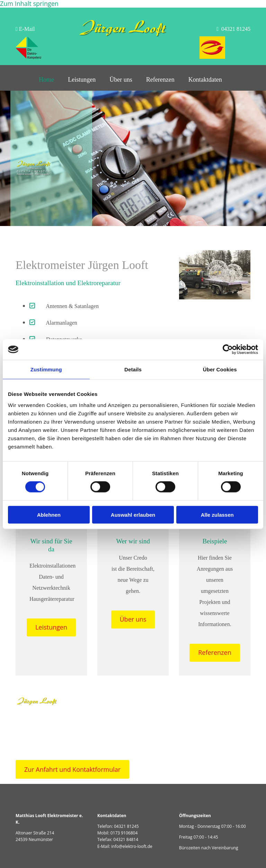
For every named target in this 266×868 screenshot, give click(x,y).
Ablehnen (49, 514)
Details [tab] (133, 369)
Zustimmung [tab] (46, 369)
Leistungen (82, 80)
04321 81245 (126, 826)
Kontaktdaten (205, 80)
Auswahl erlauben (133, 514)
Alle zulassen (217, 514)
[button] (51, 627)
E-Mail (25, 29)
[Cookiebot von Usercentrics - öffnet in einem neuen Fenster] (228, 350)
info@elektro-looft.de (132, 846)
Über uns (121, 80)
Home (46, 80)
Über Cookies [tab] (220, 369)
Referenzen (160, 80)
